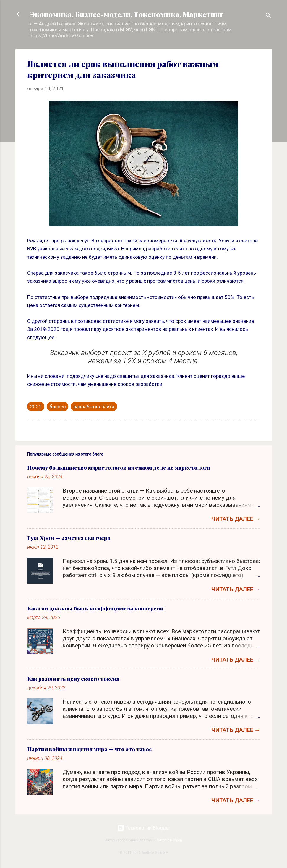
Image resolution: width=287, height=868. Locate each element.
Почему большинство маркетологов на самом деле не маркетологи (119, 468)
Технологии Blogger (144, 828)
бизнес (57, 407)
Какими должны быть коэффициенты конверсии (95, 608)
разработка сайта (94, 407)
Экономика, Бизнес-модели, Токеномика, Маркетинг (126, 14)
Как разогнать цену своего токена (73, 679)
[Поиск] (268, 16)
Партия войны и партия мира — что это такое (90, 749)
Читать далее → (236, 519)
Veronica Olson (170, 840)
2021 (36, 407)
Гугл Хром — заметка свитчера (69, 538)
